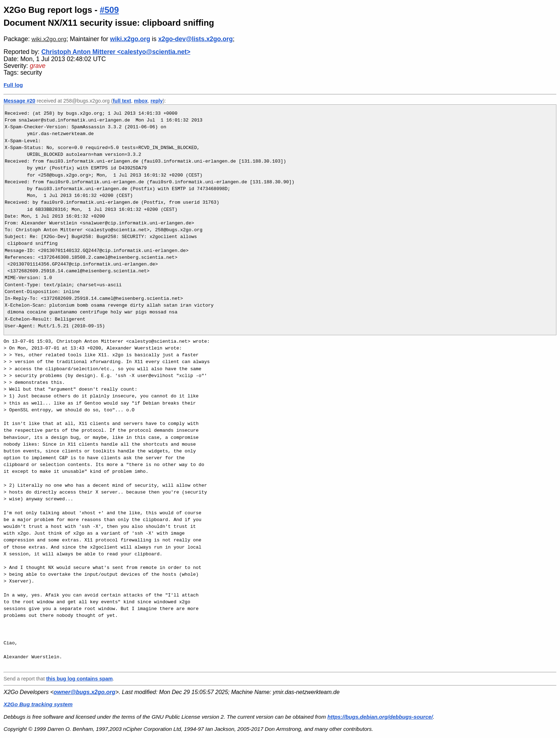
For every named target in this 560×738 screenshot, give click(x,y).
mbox (141, 101)
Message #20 (19, 101)
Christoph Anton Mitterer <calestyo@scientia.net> (116, 52)
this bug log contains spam (79, 679)
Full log (13, 85)
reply (156, 101)
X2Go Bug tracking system (38, 704)
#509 (109, 10)
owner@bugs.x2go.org (84, 692)
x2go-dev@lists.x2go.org (196, 39)
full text (122, 101)
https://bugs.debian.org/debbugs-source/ (380, 717)
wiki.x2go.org (49, 39)
